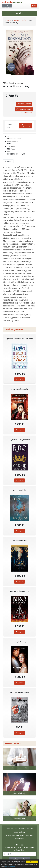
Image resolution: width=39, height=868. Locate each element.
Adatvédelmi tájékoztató (15, 835)
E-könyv (8, 20)
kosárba (19, 379)
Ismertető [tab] (8, 161)
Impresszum (20, 839)
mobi (29, 126)
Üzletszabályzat (19, 832)
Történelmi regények (21, 20)
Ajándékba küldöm (24, 109)
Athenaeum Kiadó (14, 139)
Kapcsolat (30, 835)
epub (22, 126)
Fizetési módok (12, 829)
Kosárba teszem (24, 104)
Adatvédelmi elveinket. (10, 866)
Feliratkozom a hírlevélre (20, 859)
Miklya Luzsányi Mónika (13, 83)
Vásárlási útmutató (26, 829)
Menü (20, 13)
